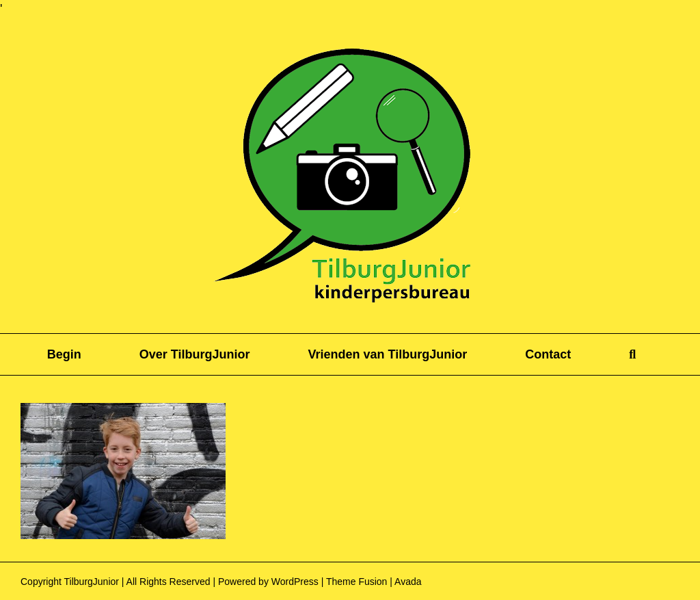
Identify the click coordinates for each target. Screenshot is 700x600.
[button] (632, 354)
